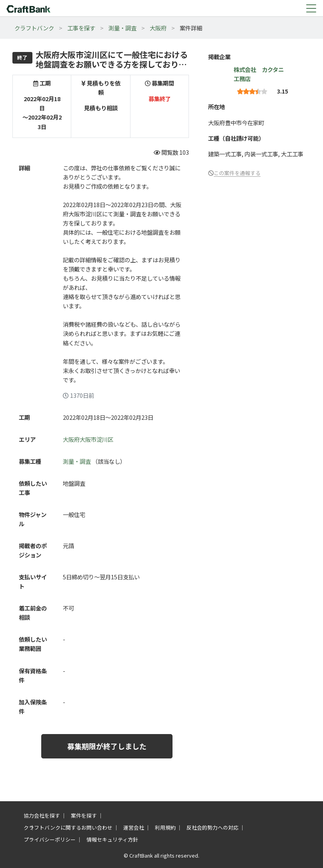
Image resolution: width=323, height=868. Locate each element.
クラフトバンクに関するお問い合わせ (68, 827)
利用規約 (165, 827)
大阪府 (158, 28)
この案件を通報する (237, 173)
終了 (22, 57)
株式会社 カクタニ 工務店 (262, 74)
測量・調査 (122, 28)
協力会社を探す (42, 815)
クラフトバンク (34, 28)
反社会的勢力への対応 (213, 827)
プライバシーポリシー (50, 839)
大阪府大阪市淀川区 (88, 439)
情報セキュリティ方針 (112, 839)
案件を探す (84, 815)
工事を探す (81, 28)
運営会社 (134, 827)
